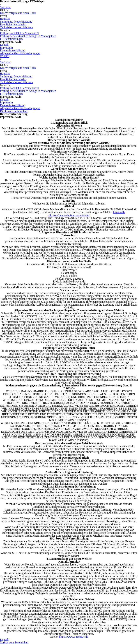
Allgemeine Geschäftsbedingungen (20, 53)
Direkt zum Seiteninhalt (14, 111)
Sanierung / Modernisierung (16, 22)
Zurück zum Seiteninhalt (14, 642)
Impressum (6, 48)
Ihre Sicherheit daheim (13, 24)
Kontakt (5, 45)
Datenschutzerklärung (13, 50)
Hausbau (5, 19)
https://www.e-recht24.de (74, 637)
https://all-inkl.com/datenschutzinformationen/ (86, 214)
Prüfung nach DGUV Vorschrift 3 (19, 33)
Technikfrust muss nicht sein (16, 27)
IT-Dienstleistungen (11, 39)
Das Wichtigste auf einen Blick (18, 13)
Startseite (5, 7)
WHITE (5, 56)
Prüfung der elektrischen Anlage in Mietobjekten (28, 36)
